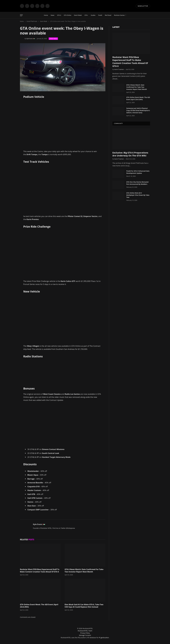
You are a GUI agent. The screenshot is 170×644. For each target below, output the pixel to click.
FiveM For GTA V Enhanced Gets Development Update (138, 172)
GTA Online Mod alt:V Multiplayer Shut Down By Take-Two (138, 195)
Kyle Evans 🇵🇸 (31, 39)
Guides (93, 15)
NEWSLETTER (143, 6)
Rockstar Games (119, 15)
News (53, 15)
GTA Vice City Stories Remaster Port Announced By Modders (138, 183)
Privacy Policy (85, 633)
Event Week (78, 15)
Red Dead (108, 15)
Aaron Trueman (119, 69)
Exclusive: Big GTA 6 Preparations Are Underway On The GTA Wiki (130, 154)
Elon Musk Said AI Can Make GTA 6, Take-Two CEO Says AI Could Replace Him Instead (84, 606)
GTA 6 (59, 15)
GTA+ (86, 15)
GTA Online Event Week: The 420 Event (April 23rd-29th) (39, 606)
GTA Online (68, 15)
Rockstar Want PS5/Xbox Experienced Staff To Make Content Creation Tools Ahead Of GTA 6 (40, 571)
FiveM (100, 15)
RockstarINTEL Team (85, 631)
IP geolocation (104, 638)
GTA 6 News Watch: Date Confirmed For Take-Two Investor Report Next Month (84, 571)
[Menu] (21, 15)
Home (46, 15)
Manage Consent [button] (85, 635)
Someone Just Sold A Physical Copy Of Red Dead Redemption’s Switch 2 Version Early (138, 110)
